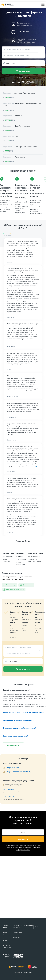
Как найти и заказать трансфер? (17, 690)
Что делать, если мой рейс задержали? (19, 728)
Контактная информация (7, 946)
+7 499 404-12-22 (9, 797)
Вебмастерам (17, 937)
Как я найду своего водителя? (15, 736)
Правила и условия (26, 973)
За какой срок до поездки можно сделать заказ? (23, 712)
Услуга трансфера (6, 933)
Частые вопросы (5, 940)
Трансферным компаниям (17, 926)
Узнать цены (23, 71)
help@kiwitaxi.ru (13, 768)
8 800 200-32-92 (9, 789)
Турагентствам (18, 932)
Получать (23, 839)
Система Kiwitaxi (5, 926)
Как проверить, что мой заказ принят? (19, 720)
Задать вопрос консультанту (19, 772)
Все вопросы (13, 745)
